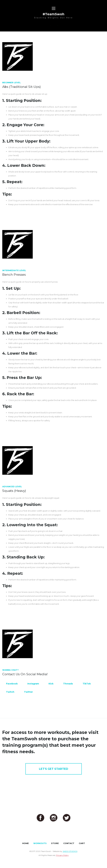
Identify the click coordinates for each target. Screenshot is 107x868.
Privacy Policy (62, 855)
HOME (25, 843)
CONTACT (69, 843)
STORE (55, 843)
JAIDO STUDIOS (70, 851)
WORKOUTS (40, 843)
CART (82, 843)
